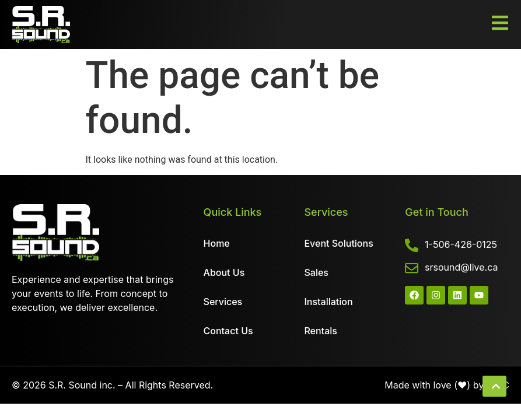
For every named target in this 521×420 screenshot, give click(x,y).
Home (217, 243)
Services (223, 302)
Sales (316, 272)
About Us (224, 272)
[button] (494, 386)
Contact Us (228, 331)
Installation (328, 302)
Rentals (320, 331)
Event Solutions (338, 243)
